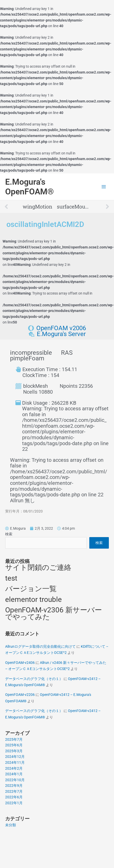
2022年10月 (15, 780)
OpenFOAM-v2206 (20, 695)
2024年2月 (14, 768)
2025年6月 (14, 745)
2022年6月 (14, 797)
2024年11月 (15, 762)
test (11, 578)
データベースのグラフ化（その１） (34, 679)
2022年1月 (14, 803)
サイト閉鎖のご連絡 (38, 567)
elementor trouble (33, 599)
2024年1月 (14, 774)
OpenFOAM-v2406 (20, 663)
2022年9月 (14, 786)
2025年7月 (14, 739)
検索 (9, 534)
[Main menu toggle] (104, 187)
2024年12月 (15, 757)
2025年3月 (14, 751)
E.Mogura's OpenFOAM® (29, 187)
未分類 (11, 825)
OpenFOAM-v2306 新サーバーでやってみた (54, 613)
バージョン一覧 (31, 589)
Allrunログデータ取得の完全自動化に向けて (40, 646)
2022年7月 (14, 791)
